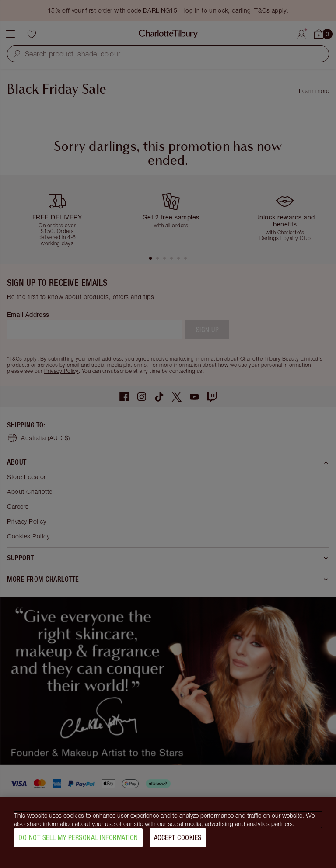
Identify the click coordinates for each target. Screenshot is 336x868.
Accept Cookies (178, 841)
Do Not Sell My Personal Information (78, 841)
